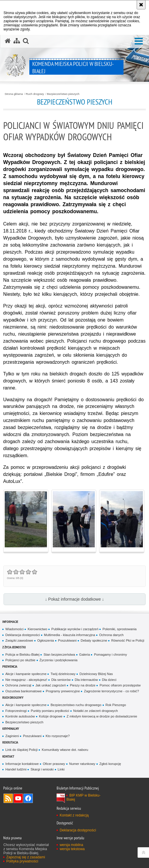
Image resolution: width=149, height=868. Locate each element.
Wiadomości (14, 629)
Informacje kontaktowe (22, 764)
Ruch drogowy (35, 94)
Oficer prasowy (54, 764)
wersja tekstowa (72, 849)
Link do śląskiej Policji (21, 750)
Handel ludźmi (16, 769)
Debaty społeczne (94, 640)
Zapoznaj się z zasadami (26, 857)
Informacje (10, 622)
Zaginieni (12, 736)
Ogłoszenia (46, 640)
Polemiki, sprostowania (119, 629)
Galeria (85, 655)
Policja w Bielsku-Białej (22, 655)
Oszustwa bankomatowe (23, 691)
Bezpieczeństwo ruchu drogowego (76, 705)
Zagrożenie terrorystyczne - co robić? (111, 691)
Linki (61, 769)
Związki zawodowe (19, 640)
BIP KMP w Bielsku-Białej (83, 797)
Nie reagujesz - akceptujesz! (26, 680)
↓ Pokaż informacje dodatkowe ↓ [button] (74, 599)
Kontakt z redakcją (74, 815)
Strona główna (14, 94)
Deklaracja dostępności (22, 635)
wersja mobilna (71, 845)
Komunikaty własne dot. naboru (65, 750)
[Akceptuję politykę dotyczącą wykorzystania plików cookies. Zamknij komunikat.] (141, 5)
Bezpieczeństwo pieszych (63, 94)
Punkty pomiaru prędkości (50, 711)
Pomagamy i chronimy (110, 655)
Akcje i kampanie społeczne (26, 674)
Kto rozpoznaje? (58, 736)
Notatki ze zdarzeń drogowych (96, 711)
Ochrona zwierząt (18, 685)
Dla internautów (86, 680)
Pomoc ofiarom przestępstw (120, 685)
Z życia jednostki (14, 647)
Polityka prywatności (22, 861)
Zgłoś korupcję (110, 764)
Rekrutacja (10, 742)
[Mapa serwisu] (17, 41)
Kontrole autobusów (20, 716)
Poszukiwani (67, 640)
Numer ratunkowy (82, 764)
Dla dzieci (109, 680)
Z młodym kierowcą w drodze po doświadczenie (102, 716)
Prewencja (10, 666)
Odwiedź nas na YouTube (18, 798)
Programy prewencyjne (63, 691)
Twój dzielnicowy (63, 674)
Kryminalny (11, 728)
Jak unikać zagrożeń (51, 685)
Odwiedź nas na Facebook (28, 798)
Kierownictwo (37, 629)
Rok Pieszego (116, 705)
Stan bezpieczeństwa (59, 655)
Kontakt (8, 756)
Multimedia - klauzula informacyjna (70, 635)
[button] (139, 41)
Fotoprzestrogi (16, 711)
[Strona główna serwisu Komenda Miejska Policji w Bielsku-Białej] (8, 41)
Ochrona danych (111, 635)
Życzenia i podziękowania (59, 660)
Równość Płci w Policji (128, 640)
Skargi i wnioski (42, 769)
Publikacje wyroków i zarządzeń (75, 629)
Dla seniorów (61, 680)
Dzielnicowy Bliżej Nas (96, 674)
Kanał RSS (8, 798)
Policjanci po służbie (20, 660)
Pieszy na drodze (83, 685)
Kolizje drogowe (51, 716)
